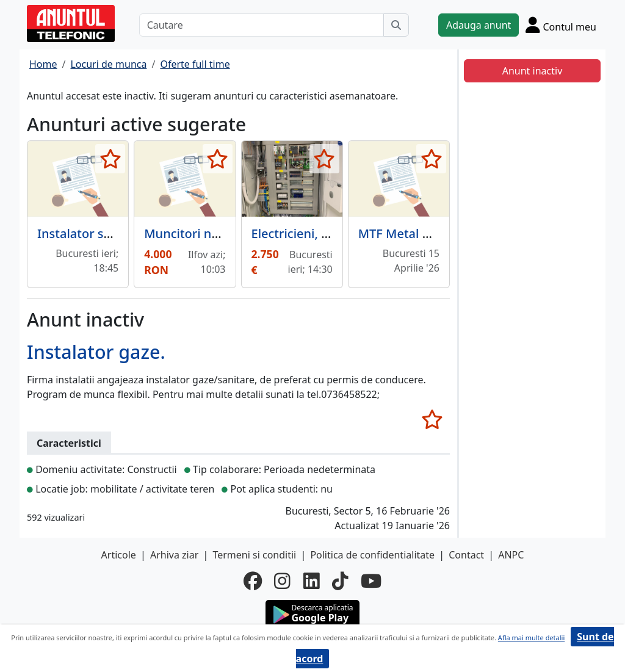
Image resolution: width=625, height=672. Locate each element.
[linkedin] (312, 581)
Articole (119, 555)
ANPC (511, 555)
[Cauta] (396, 25)
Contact (466, 555)
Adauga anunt (479, 25)
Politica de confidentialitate (372, 555)
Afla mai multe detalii (531, 638)
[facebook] (253, 581)
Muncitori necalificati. (207, 233)
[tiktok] (340, 581)
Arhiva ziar (174, 555)
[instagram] (282, 581)
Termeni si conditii (254, 555)
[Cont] (561, 25)
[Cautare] (262, 25)
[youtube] (371, 581)
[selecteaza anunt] (110, 159)
